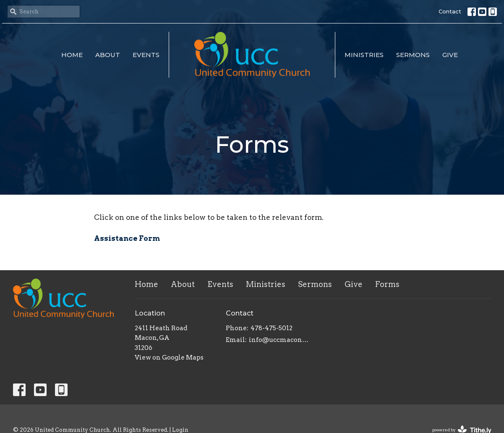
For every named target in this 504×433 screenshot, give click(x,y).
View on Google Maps (169, 357)
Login (180, 430)
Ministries (364, 55)
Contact (450, 11)
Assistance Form (127, 238)
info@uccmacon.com (279, 340)
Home (72, 55)
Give (450, 55)
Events (146, 55)
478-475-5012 (272, 328)
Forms (387, 284)
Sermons (413, 55)
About (108, 55)
